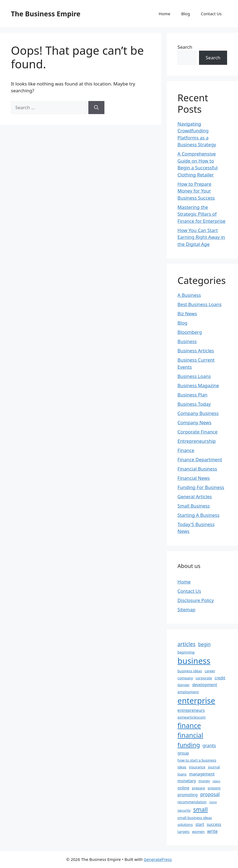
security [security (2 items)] (184, 810)
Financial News (194, 478)
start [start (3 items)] (200, 824)
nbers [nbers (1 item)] (217, 781)
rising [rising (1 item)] (213, 802)
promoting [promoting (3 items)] (188, 794)
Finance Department (200, 459)
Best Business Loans (200, 304)
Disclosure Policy (196, 600)
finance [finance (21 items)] (189, 725)
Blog (186, 14)
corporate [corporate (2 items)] (204, 678)
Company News (194, 422)
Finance (186, 450)
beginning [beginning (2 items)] (186, 652)
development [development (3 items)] (205, 684)
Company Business (198, 413)
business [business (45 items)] (194, 661)
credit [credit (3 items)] (220, 678)
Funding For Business (201, 487)
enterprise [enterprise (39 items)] (196, 701)
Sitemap (186, 609)
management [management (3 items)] (202, 774)
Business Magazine (198, 385)
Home (165, 14)
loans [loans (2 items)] (182, 774)
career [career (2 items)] (210, 671)
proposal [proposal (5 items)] (210, 794)
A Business (189, 295)
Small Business (194, 506)
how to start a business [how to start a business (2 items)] (197, 760)
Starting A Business (198, 515)
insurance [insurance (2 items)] (197, 767)
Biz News (187, 314)
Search (185, 47)
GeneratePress (158, 859)
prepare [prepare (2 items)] (199, 788)
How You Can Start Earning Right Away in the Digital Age (201, 237)
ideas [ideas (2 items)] (182, 767)
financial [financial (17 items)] (190, 735)
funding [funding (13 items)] (189, 745)
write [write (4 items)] (212, 831)
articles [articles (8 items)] (186, 644)
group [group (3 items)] (183, 753)
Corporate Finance (198, 432)
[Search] (96, 108)
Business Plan (192, 395)
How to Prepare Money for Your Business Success (196, 191)
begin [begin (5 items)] (204, 644)
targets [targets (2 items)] (183, 832)
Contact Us (211, 14)
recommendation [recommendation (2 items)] (192, 802)
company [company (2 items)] (185, 678)
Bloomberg (190, 332)
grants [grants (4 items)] (209, 745)
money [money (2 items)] (204, 781)
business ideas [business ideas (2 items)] (190, 671)
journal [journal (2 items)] (214, 767)
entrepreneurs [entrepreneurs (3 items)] (191, 710)
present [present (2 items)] (214, 788)
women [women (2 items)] (198, 832)
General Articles (195, 496)
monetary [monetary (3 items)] (187, 781)
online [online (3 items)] (183, 788)
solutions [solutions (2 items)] (185, 824)
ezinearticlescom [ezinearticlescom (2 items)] (192, 717)
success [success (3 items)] (214, 824)
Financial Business (197, 469)
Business (187, 341)
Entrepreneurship (197, 441)
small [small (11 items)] (201, 809)
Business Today (194, 404)
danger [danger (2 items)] (183, 685)
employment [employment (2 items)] (188, 692)
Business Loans (194, 376)
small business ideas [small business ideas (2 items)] (195, 818)
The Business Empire (46, 14)
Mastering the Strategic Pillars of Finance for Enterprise (201, 214)
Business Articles (196, 351)
